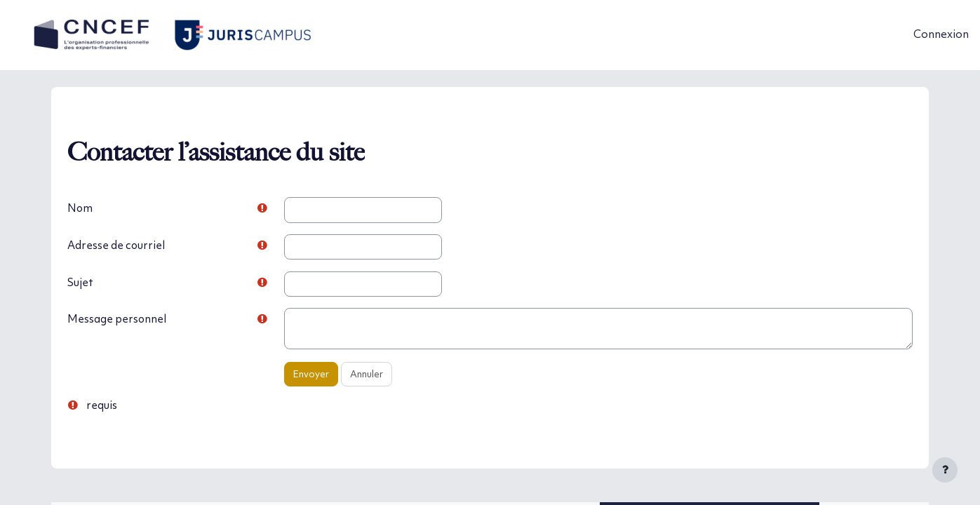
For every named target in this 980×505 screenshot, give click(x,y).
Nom (108, 208)
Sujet (109, 283)
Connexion (941, 35)
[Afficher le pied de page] (945, 470)
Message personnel (146, 321)
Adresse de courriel (145, 245)
